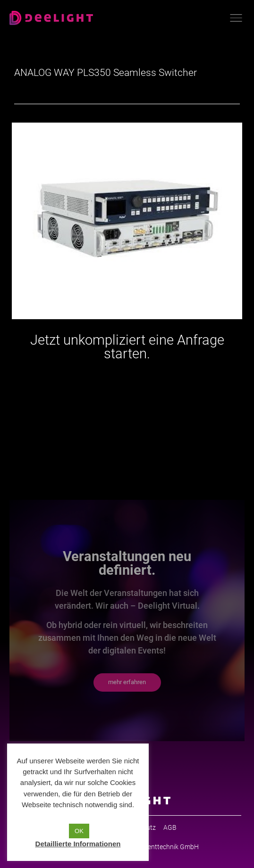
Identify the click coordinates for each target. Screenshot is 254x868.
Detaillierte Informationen (78, 844)
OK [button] (79, 831)
